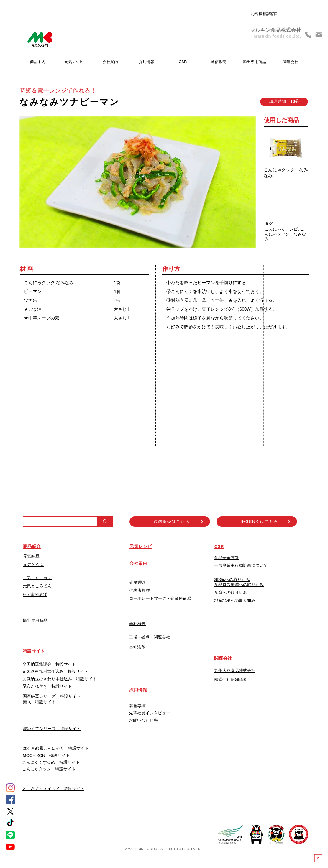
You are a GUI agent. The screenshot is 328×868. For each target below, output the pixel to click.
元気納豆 (31, 556)
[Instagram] (10, 788)
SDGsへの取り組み (232, 579)
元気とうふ (33, 565)
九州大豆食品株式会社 (235, 671)
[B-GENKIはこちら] (257, 522)
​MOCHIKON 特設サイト (46, 755)
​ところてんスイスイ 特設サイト (53, 789)
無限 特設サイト (39, 702)
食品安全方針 (227, 558)
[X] (10, 811)
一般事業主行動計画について (241, 565)
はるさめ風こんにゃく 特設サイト (56, 748)
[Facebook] (10, 800)
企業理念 (138, 582)
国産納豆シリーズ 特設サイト (52, 696)
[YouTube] (10, 847)
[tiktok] (10, 823)
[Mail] (319, 35)
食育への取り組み (231, 592)
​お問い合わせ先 (143, 720)
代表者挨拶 (140, 590)
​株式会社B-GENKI (231, 679)
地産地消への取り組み (235, 600)
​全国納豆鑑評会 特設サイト (49, 664)
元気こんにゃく (37, 578)
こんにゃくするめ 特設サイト (51, 762)
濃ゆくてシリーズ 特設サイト (52, 729)
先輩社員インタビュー (150, 713)
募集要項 (137, 706)
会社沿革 (137, 647)
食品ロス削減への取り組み (239, 584)
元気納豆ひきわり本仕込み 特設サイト (60, 679)
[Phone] (308, 35)
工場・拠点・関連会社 (150, 637)
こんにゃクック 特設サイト (49, 769)
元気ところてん (37, 586)
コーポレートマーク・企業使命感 (160, 598)
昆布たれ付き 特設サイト (47, 686)
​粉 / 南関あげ (35, 594)
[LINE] (10, 835)
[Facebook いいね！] (267, 470)
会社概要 (137, 624)
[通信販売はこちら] (170, 522)
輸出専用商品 (35, 620)
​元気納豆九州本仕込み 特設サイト (55, 671)
